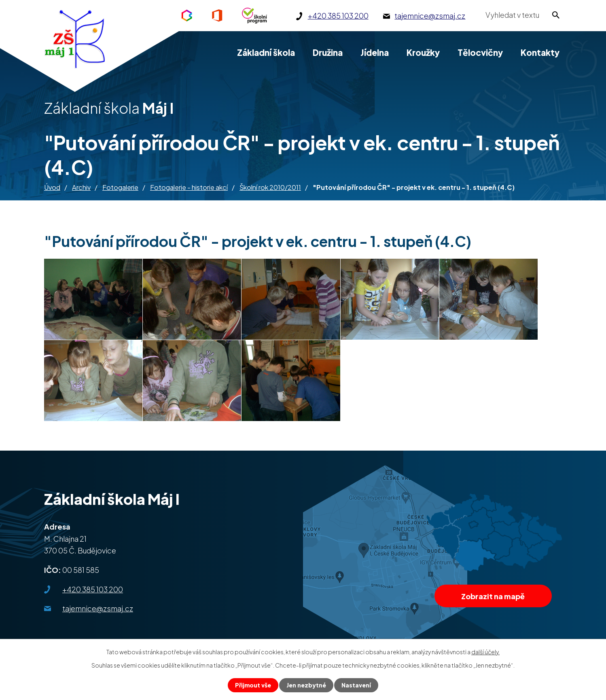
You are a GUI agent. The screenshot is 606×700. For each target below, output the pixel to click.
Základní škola (266, 52)
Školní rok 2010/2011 (270, 187)
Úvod (52, 187)
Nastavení (356, 685)
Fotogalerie (120, 187)
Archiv (81, 187)
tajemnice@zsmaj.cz (98, 608)
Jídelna (375, 52)
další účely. (485, 652)
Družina (328, 52)
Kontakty (540, 52)
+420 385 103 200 (93, 589)
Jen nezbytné (306, 685)
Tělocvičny (480, 52)
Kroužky (423, 52)
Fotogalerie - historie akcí (189, 187)
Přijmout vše (253, 685)
